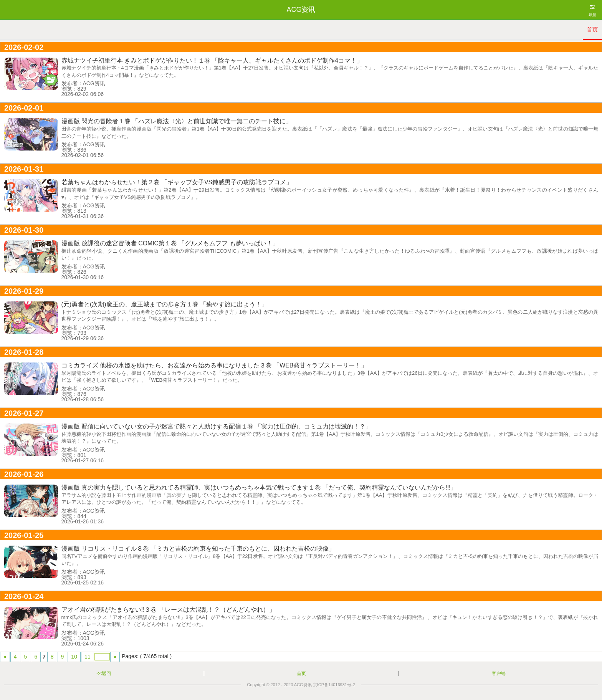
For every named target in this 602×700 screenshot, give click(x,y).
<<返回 (104, 674)
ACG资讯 (303, 685)
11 (88, 657)
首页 (592, 29)
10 (74, 657)
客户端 (499, 674)
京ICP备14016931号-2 (334, 685)
